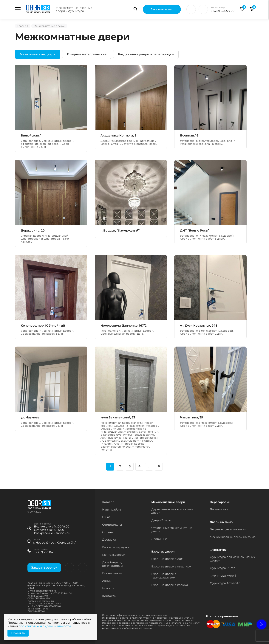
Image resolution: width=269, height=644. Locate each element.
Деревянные (219, 509)
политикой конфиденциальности (45, 626)
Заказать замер (162, 9)
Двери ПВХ (159, 539)
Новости (108, 588)
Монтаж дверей (114, 555)
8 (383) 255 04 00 (223, 11)
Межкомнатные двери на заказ (233, 537)
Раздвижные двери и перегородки (146, 54)
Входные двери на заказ (228, 529)
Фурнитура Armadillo (225, 583)
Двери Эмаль (161, 520)
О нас (106, 517)
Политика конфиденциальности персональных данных (134, 615)
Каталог (108, 502)
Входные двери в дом (167, 559)
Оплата (108, 532)
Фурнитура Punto (222, 568)
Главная (23, 26)
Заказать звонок (44, 568)
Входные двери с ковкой (170, 585)
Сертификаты (112, 525)
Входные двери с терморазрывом (164, 576)
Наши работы (112, 509)
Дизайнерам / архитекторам (112, 564)
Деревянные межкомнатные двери (172, 511)
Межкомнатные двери (38, 54)
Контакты (109, 596)
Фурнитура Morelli (223, 576)
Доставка (109, 540)
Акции (107, 581)
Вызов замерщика (116, 547)
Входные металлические (87, 54)
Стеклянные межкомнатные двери (172, 529)
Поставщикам (112, 573)
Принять (18, 633)
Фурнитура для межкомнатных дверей (232, 559)
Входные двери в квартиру (171, 566)
